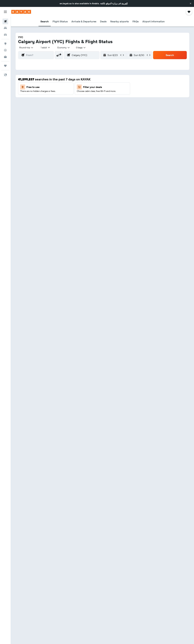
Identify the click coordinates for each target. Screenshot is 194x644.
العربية (125, 3)
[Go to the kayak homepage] (21, 12)
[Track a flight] (5, 50)
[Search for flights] (5, 21)
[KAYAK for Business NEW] (5, 57)
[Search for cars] (5, 35)
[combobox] (64, 48)
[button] (191, 3)
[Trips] (5, 66)
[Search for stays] (5, 28)
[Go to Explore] (5, 44)
